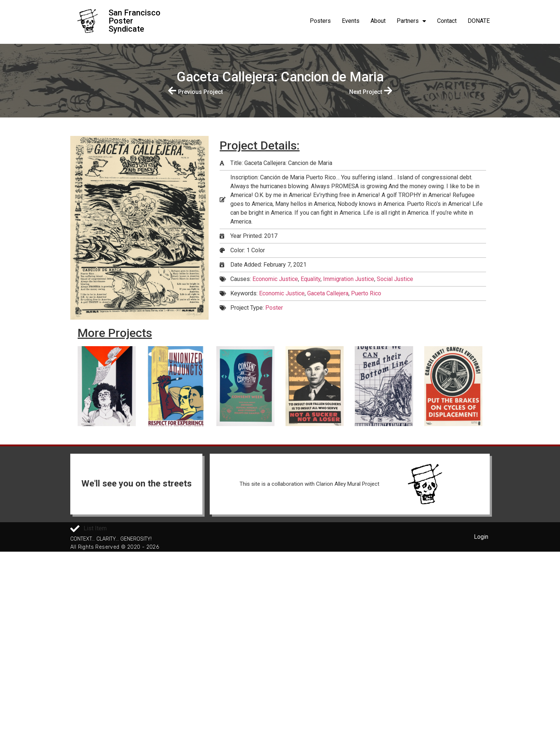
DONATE (479, 21)
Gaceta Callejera (328, 293)
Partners (411, 21)
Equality (311, 279)
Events (351, 21)
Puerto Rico (366, 293)
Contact (447, 21)
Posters (320, 21)
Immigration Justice (349, 279)
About (378, 21)
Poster (274, 308)
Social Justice (395, 279)
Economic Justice (275, 279)
